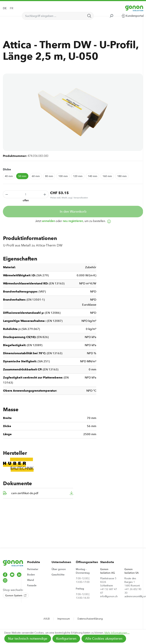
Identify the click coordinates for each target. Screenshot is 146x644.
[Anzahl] (26, 194)
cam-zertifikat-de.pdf (25, 493)
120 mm (78, 176)
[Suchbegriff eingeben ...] (54, 16)
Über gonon (59, 569)
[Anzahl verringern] (7, 194)
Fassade (32, 585)
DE (5, 8)
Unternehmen (61, 562)
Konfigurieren (66, 639)
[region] (73, 112)
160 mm (107, 176)
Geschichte (58, 575)
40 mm (9, 176)
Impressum (64, 619)
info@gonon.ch (109, 596)
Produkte (34, 562)
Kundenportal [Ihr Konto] (132, 15)
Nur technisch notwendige (28, 639)
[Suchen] (89, 16)
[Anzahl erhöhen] (45, 194)
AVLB (47, 619)
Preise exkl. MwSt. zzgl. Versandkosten (69, 198)
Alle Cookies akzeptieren (104, 639)
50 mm (22, 176)
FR (12, 8)
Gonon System (16, 595)
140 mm (92, 176)
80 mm (49, 176)
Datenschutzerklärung (90, 619)
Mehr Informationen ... (117, 633)
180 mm (122, 176)
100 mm (63, 176)
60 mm (36, 176)
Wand (31, 580)
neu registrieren (73, 221)
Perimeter (33, 569)
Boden (31, 575)
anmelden (48, 221)
